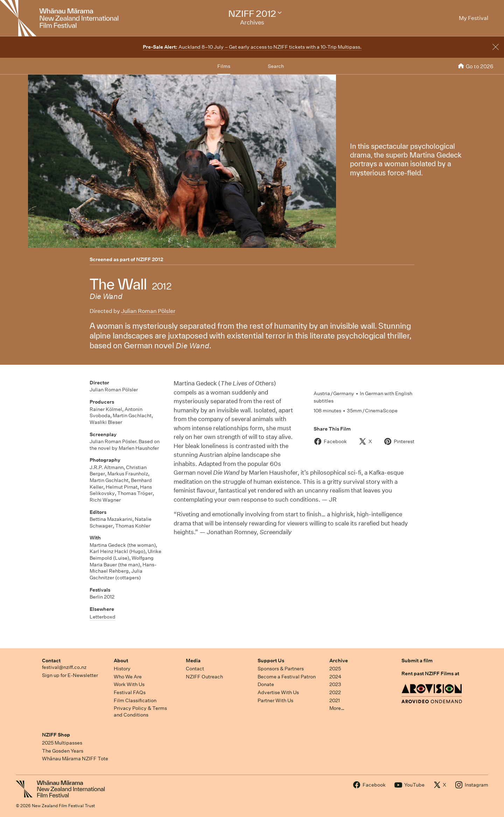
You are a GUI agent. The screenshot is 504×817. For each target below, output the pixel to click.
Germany (344, 393)
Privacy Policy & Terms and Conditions (140, 711)
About (121, 661)
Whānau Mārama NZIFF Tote (75, 759)
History (122, 669)
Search (276, 66)
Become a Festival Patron (287, 677)
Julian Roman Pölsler (148, 311)
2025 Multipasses (62, 743)
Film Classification (135, 700)
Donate (266, 684)
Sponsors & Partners (281, 669)
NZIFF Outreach (204, 677)
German (374, 393)
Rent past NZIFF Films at (430, 673)
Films (224, 66)
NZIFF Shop (56, 735)
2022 (335, 692)
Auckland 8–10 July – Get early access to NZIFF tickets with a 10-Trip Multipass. (252, 47)
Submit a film (417, 661)
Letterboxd (103, 617)
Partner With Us (275, 700)
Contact (51, 661)
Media (193, 661)
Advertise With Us (278, 692)
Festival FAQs (130, 692)
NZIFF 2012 (150, 259)
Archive (339, 661)
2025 (335, 669)
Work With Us (129, 684)
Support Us (271, 661)
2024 (335, 677)
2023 (335, 684)
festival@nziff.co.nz (64, 667)
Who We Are (128, 677)
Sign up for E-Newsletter (70, 675)
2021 (335, 700)
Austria (322, 393)
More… (337, 708)
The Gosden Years (63, 751)
